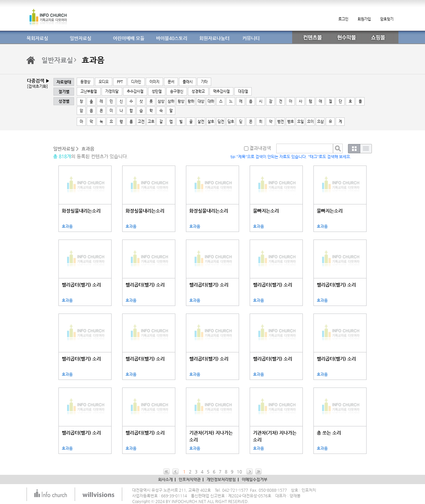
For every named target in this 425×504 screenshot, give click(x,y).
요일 (300, 122)
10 (239, 472)
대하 (211, 101)
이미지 (154, 82)
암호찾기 (387, 19)
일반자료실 (57, 60)
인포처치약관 (190, 479)
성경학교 (198, 91)
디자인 (136, 82)
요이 (310, 122)
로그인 (343, 19)
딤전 (221, 122)
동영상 (85, 82)
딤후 (231, 122)
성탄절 (157, 91)
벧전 (281, 122)
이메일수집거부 (255, 479)
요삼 (320, 122)
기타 (204, 82)
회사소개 (165, 479)
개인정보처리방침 (221, 479)
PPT (120, 82)
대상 (201, 101)
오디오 (104, 82)
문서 (171, 82)
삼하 (171, 101)
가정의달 (112, 91)
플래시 (188, 82)
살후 (211, 122)
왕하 (191, 101)
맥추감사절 (221, 91)
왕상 (181, 101)
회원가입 (364, 19)
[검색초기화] (37, 86)
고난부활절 (89, 91)
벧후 (291, 122)
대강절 (243, 91)
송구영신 (177, 91)
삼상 (161, 101)
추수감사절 (135, 91)
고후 (151, 122)
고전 (141, 122)
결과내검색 (257, 148)
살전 (201, 122)
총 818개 (62, 156)
